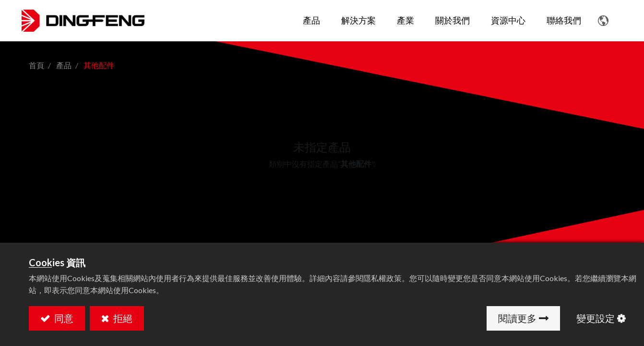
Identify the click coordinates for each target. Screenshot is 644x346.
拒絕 (122, 318)
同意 (63, 318)
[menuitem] (351, 21)
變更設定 (596, 318)
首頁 (36, 65)
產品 (64, 65)
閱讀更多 (517, 318)
